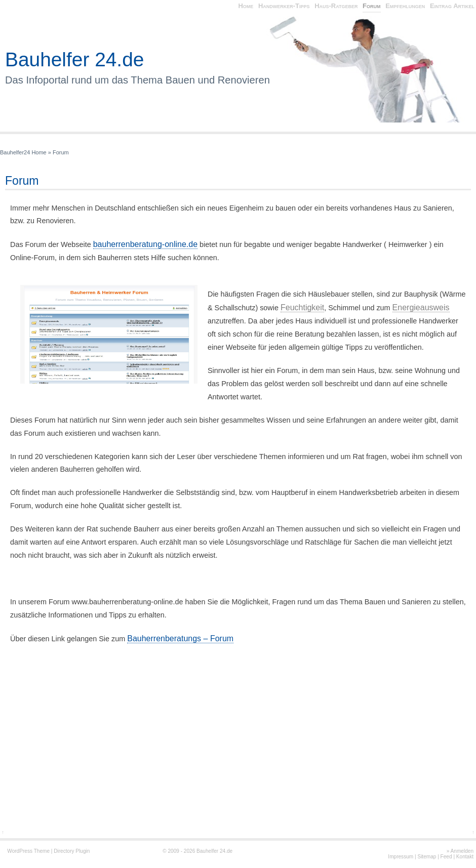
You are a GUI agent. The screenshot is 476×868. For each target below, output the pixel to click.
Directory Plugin (72, 851)
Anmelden (462, 851)
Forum (371, 6)
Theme (42, 851)
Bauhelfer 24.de (74, 59)
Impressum (401, 857)
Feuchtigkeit (302, 307)
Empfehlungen (405, 6)
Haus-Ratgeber (336, 6)
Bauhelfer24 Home (23, 152)
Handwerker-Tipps (284, 6)
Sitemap (427, 857)
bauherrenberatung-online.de (145, 244)
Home (246, 6)
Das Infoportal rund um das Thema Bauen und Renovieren (137, 80)
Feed (446, 857)
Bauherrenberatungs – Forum (180, 638)
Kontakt (465, 857)
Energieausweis (421, 307)
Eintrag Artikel (452, 6)
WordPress (20, 851)
